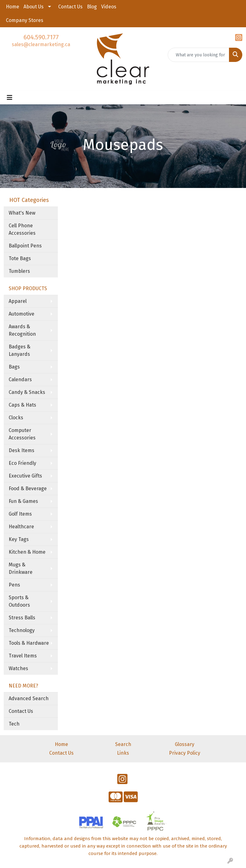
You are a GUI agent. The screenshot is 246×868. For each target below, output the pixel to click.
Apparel (18, 301)
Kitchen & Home (27, 552)
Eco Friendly (22, 463)
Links (123, 753)
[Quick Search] (199, 55)
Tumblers (19, 271)
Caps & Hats (22, 405)
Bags (14, 367)
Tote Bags (20, 258)
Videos (109, 7)
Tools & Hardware (29, 643)
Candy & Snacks (27, 392)
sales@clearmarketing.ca (41, 44)
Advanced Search (29, 698)
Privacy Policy (185, 753)
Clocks (16, 418)
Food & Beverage (28, 489)
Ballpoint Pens (25, 246)
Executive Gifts (25, 476)
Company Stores (25, 20)
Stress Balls (22, 618)
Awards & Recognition (22, 330)
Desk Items (22, 450)
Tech (14, 724)
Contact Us (70, 7)
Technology (22, 630)
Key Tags (19, 539)
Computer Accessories (22, 434)
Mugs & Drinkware (21, 568)
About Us (34, 7)
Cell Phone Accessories (22, 229)
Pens (14, 585)
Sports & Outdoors (19, 601)
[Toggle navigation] (10, 98)
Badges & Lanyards (19, 350)
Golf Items (20, 514)
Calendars (20, 379)
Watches (18, 668)
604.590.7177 (41, 37)
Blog (92, 7)
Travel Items (23, 656)
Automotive (22, 314)
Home (13, 7)
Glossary (185, 744)
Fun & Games (23, 501)
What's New (22, 213)
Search (123, 744)
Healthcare (21, 527)
